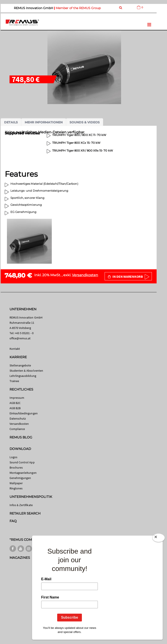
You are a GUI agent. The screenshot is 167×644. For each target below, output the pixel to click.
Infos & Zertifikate (21, 505)
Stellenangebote (20, 365)
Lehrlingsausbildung (23, 376)
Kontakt (15, 349)
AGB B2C (15, 403)
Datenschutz (18, 418)
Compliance (17, 429)
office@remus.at (20, 338)
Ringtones (16, 488)
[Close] (159, 538)
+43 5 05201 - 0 (24, 333)
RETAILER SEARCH (25, 513)
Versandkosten (85, 275)
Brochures (16, 467)
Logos (13, 457)
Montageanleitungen (23, 473)
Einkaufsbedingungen (24, 413)
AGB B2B (15, 408)
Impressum (17, 398)
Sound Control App (22, 462)
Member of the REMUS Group (78, 8)
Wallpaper (16, 483)
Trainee (14, 381)
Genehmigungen (20, 478)
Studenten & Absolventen (26, 371)
